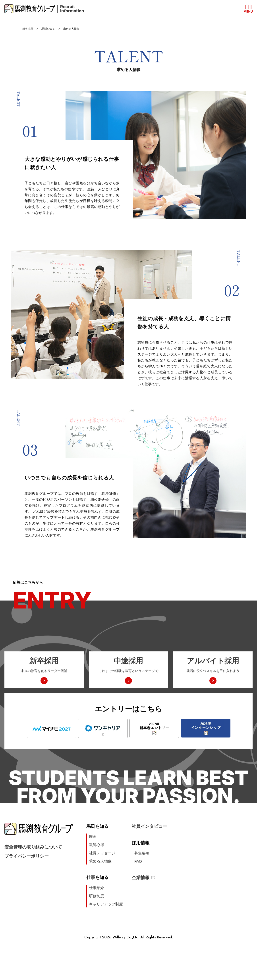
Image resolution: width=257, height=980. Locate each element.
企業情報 (143, 878)
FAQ (138, 862)
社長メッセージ (102, 853)
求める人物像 (100, 861)
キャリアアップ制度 (106, 904)
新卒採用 (28, 29)
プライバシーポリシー (27, 856)
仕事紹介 (97, 888)
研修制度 (97, 896)
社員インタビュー (149, 826)
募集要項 (142, 853)
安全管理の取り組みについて (33, 847)
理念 (93, 837)
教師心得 (97, 845)
